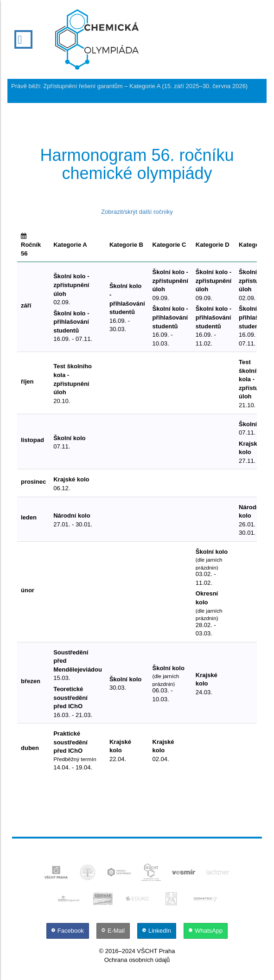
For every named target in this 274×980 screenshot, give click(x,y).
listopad (32, 440)
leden (29, 517)
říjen (27, 381)
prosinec (33, 482)
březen (31, 681)
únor (28, 590)
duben (30, 748)
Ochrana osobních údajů (137, 960)
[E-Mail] (114, 931)
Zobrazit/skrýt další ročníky (137, 212)
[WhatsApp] (206, 931)
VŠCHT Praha (156, 951)
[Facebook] (69, 931)
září (26, 305)
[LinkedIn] (158, 931)
